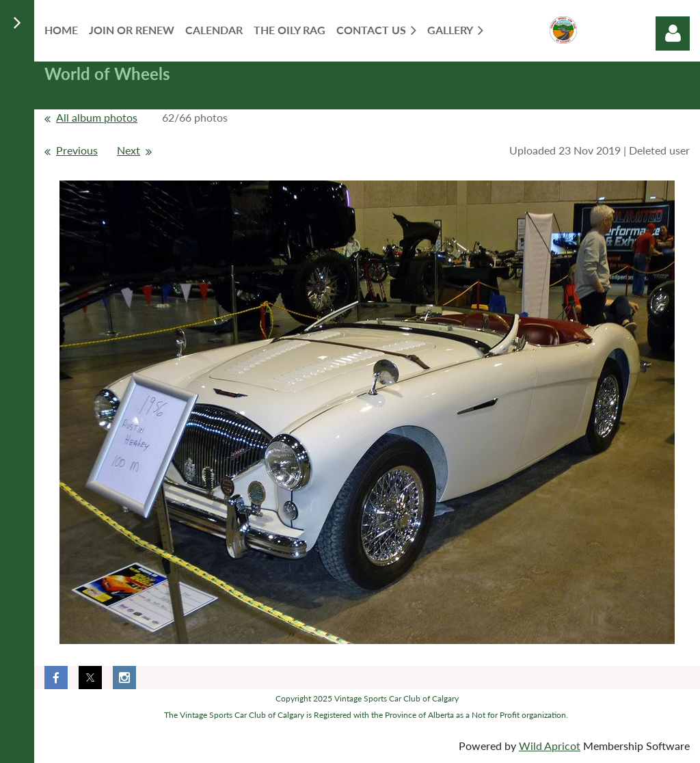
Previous (77, 150)
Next (129, 150)
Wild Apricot (550, 746)
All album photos (97, 117)
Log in (673, 34)
